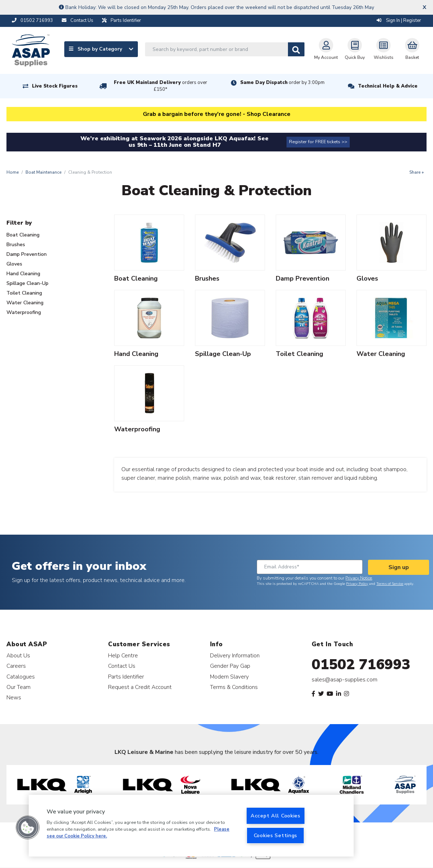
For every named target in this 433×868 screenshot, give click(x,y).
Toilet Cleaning (24, 293)
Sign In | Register (399, 20)
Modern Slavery (229, 677)
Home (13, 172)
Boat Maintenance (43, 172)
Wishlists (384, 49)
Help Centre (123, 655)
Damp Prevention (27, 254)
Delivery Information (235, 655)
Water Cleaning (25, 303)
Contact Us (122, 666)
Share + (417, 172)
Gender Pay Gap (230, 666)
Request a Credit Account (140, 687)
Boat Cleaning (23, 235)
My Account (326, 49)
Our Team (18, 687)
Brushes (16, 245)
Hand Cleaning (23, 274)
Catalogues (21, 677)
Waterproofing (24, 312)
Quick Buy (355, 49)
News (14, 697)
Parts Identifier (126, 677)
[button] (28, 827)
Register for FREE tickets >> (318, 142)
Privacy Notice (359, 578)
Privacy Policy (357, 584)
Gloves (14, 264)
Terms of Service (390, 584)
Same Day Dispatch (282, 83)
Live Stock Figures (55, 86)
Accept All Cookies (276, 816)
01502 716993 (361, 665)
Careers (16, 666)
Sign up (399, 567)
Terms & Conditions (234, 687)
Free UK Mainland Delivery (160, 86)
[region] (191, 826)
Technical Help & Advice (388, 86)
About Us (18, 655)
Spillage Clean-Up (27, 283)
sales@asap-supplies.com (344, 680)
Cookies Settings (276, 835)
